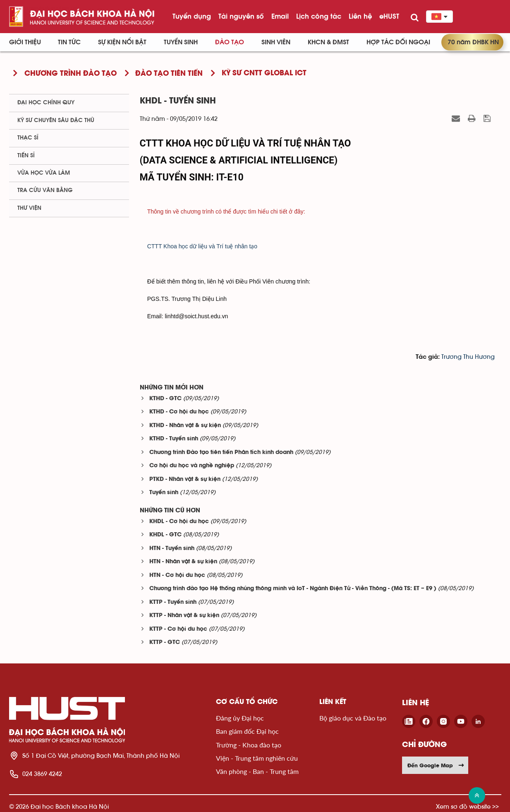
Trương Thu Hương (468, 357)
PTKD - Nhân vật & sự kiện (185, 479)
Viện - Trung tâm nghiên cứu (257, 758)
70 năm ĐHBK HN (473, 42)
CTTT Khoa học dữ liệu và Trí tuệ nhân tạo (202, 246)
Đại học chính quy (46, 103)
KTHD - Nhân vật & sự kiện (185, 426)
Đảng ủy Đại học (240, 718)
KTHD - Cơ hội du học (179, 412)
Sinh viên (276, 42)
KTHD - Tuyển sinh (174, 439)
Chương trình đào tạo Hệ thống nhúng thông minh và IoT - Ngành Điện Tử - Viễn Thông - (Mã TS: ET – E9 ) (293, 589)
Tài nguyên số (241, 16)
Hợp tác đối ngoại (398, 42)
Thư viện (29, 208)
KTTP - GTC (165, 643)
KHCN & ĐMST (328, 42)
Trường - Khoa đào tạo (249, 745)
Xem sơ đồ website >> (467, 806)
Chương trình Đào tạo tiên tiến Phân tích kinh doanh (221, 453)
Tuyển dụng (192, 16)
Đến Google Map (436, 765)
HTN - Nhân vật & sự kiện (183, 562)
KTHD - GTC (165, 399)
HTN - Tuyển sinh (172, 549)
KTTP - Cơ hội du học (178, 629)
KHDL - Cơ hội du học (179, 522)
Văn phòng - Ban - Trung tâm (257, 771)
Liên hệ (360, 16)
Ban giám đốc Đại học (247, 731)
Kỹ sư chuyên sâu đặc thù (56, 120)
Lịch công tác (319, 16)
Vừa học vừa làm (44, 173)
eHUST (389, 16)
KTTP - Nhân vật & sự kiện (184, 616)
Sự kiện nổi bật (122, 42)
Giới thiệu (25, 42)
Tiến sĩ (26, 156)
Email (280, 16)
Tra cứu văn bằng (45, 190)
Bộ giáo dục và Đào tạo (353, 718)
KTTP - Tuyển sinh (173, 602)
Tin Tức (69, 42)
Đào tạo (230, 42)
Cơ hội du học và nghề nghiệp (192, 466)
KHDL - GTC (165, 535)
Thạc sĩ (28, 138)
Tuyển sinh (181, 42)
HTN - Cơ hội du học (177, 575)
